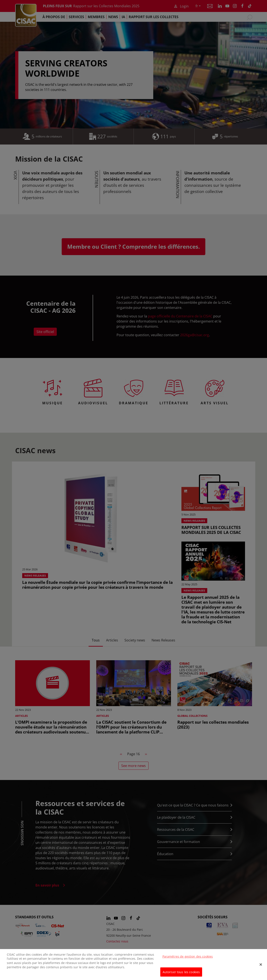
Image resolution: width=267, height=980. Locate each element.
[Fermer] (261, 967)
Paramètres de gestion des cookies (188, 959)
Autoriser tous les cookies (181, 975)
